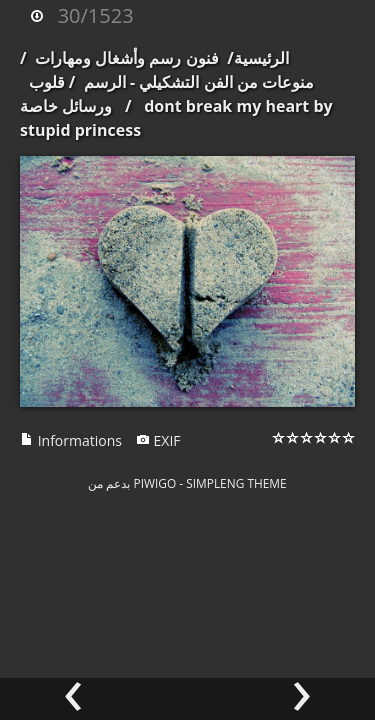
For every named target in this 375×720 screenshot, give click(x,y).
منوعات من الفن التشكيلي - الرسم (199, 82)
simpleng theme (236, 483)
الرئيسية (261, 58)
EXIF (158, 440)
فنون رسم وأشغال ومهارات (126, 58)
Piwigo (155, 483)
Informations (71, 440)
